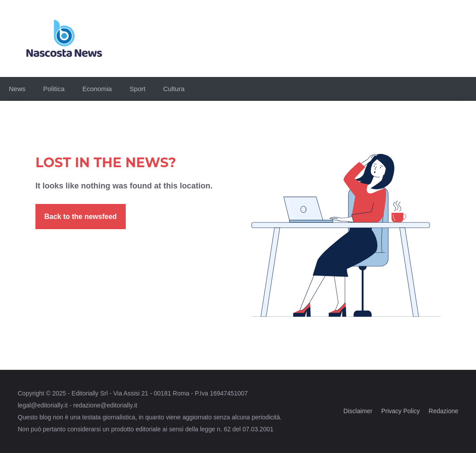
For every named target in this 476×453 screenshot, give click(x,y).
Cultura (174, 89)
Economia (97, 89)
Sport (138, 89)
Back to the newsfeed (81, 217)
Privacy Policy (401, 411)
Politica (54, 89)
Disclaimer (358, 411)
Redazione (443, 411)
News (17, 89)
